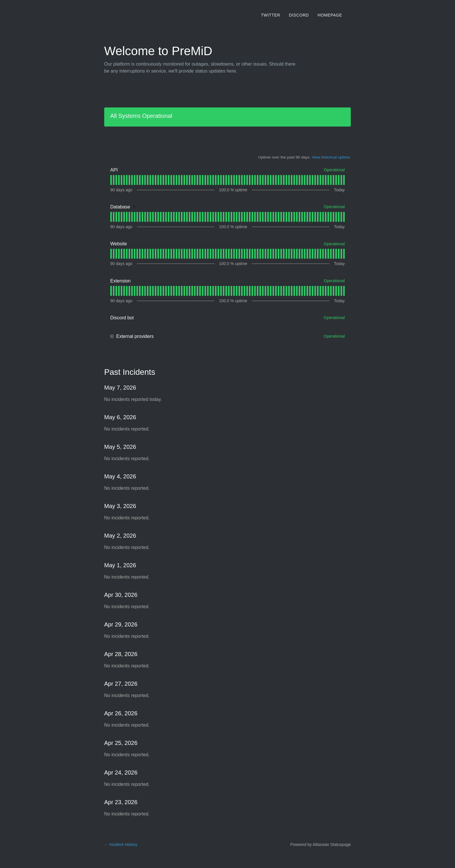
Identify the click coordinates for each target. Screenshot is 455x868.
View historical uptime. (331, 157)
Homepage (330, 15)
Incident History (121, 844)
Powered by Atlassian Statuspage (321, 844)
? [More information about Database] (134, 207)
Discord (299, 15)
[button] (112, 337)
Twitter (270, 15)
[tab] (111, 180)
